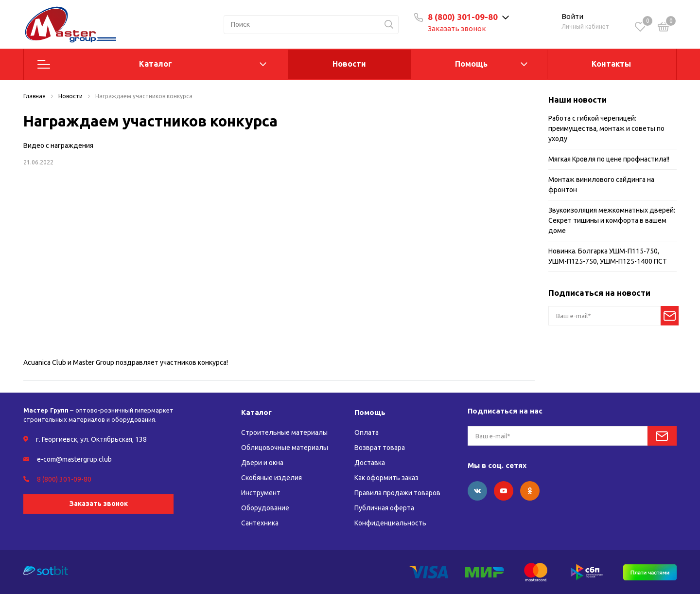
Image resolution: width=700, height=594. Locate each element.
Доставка (370, 463)
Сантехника (260, 523)
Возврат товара (380, 448)
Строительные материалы (284, 432)
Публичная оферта (384, 508)
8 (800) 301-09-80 (463, 17)
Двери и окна (262, 463)
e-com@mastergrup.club (74, 459)
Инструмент (261, 493)
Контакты (611, 64)
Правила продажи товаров (397, 493)
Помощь (471, 64)
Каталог (156, 64)
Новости (349, 64)
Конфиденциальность (390, 523)
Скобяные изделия (271, 478)
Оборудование (265, 508)
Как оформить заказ (386, 478)
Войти (572, 16)
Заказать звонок (457, 28)
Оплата (367, 432)
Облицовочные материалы (285, 448)
